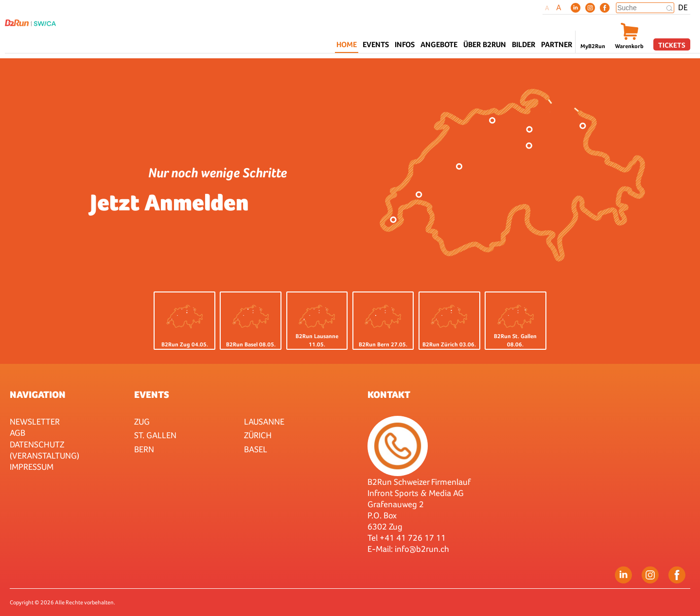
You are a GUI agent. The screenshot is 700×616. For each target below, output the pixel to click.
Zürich (258, 435)
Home (347, 44)
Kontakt (389, 394)
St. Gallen (155, 435)
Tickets (672, 45)
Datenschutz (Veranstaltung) (44, 450)
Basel (256, 449)
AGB (17, 433)
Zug (142, 421)
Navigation (38, 394)
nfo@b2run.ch (423, 549)
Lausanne (264, 421)
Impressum (32, 467)
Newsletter (35, 421)
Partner (557, 44)
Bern (144, 449)
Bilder (524, 44)
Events (152, 394)
